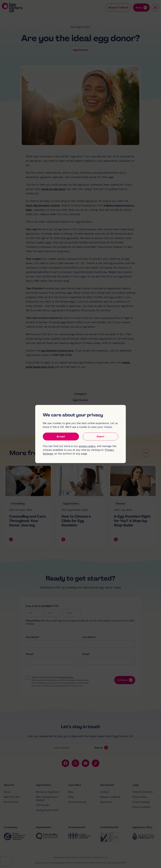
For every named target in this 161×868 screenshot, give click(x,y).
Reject (100, 436)
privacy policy (87, 446)
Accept (61, 436)
